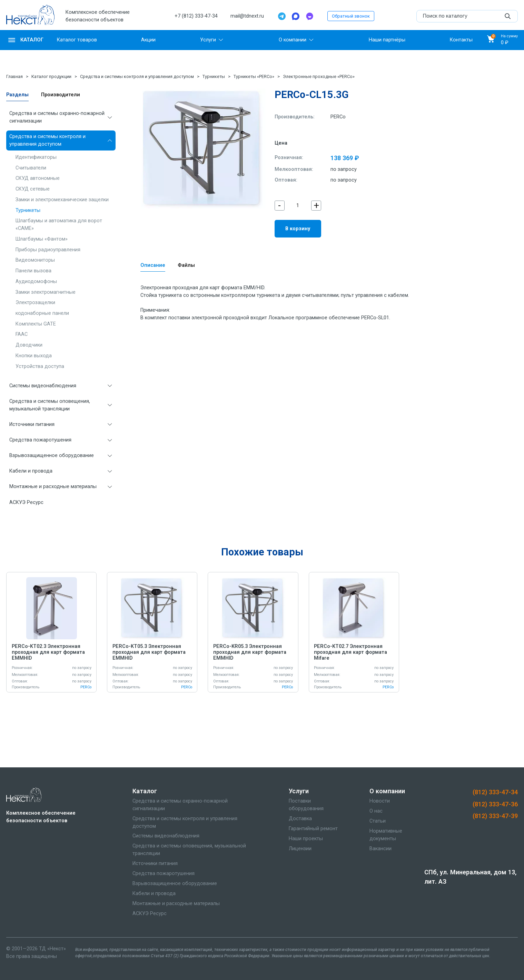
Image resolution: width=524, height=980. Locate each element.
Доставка (300, 819)
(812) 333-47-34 (495, 792)
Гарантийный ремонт (313, 829)
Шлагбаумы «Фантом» (42, 239)
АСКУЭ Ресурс (26, 502)
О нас (376, 811)
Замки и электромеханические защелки (62, 200)
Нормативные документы (386, 835)
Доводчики (29, 345)
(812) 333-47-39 (495, 816)
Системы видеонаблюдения (43, 386)
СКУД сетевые (33, 189)
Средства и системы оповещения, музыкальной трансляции (50, 405)
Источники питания (32, 424)
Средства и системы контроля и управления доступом (137, 76)
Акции (148, 40)
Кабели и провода (31, 471)
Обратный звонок (351, 16)
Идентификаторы (36, 157)
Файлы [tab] (186, 265)
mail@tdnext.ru (247, 16)
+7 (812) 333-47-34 (196, 16)
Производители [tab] (61, 95)
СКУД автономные (38, 178)
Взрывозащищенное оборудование (52, 455)
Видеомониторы (35, 260)
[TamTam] (309, 16)
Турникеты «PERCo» (254, 76)
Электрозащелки (35, 303)
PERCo (338, 117)
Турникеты (214, 76)
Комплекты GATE (36, 324)
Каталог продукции (51, 76)
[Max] (296, 16)
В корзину (298, 229)
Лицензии (300, 849)
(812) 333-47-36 (495, 804)
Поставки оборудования (306, 805)
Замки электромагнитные (46, 292)
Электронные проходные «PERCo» (319, 76)
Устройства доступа (40, 366)
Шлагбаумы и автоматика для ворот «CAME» (59, 225)
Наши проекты (306, 839)
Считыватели (31, 168)
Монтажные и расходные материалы (53, 487)
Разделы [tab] (17, 95)
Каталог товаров (77, 40)
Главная (14, 76)
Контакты (461, 40)
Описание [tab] (153, 265)
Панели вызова (33, 271)
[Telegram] (282, 16)
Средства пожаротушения (40, 440)
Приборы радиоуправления (48, 250)
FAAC (22, 334)
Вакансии (380, 849)
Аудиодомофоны (36, 282)
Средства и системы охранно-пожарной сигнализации (57, 117)
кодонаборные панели (42, 313)
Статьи (378, 821)
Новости (380, 801)
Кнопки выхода (34, 356)
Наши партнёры (387, 40)
